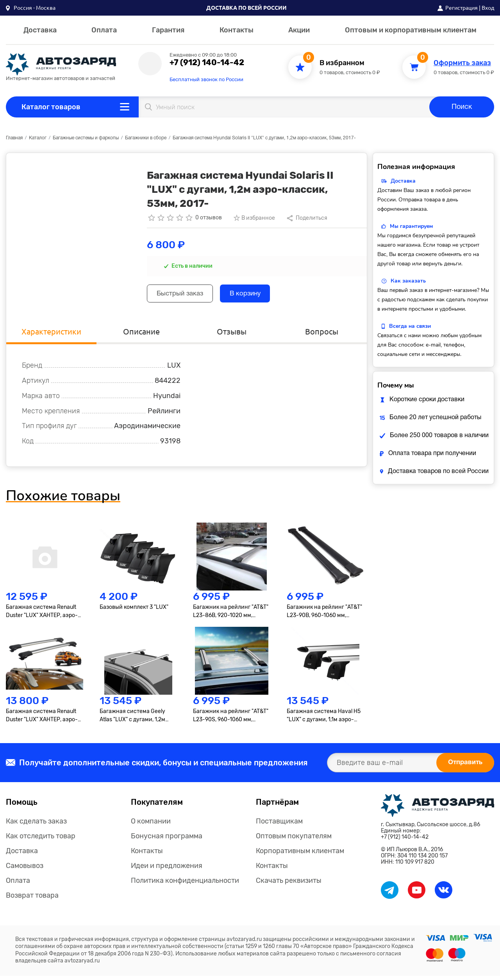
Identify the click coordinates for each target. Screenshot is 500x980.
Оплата (104, 30)
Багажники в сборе (146, 138)
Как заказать (408, 281)
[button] (31, 8)
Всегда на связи (410, 326)
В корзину (257, 295)
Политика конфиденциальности (185, 885)
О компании (151, 825)
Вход (488, 8)
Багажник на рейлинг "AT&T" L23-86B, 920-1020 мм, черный (231, 615)
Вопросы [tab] (322, 334)
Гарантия (168, 30)
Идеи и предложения (167, 870)
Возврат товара (32, 900)
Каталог (38, 138)
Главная (14, 138)
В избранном (342, 63)
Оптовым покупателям (294, 840)
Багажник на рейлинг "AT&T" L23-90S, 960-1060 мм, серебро (231, 720)
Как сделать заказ (36, 825)
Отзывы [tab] (232, 334)
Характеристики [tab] (51, 334)
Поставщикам (279, 825)
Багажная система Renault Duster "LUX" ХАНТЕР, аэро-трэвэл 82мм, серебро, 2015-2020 (44, 615)
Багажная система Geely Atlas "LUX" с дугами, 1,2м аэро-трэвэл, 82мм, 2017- (133, 720)
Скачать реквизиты (289, 885)
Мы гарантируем (411, 226)
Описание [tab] (141, 334)
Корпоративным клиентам (300, 855)
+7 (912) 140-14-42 (207, 62)
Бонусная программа (167, 840)
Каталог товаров (51, 107)
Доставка (40, 30)
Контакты (237, 30)
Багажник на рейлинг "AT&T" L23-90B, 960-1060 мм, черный (324, 615)
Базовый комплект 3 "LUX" (134, 611)
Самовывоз (25, 870)
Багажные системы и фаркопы (86, 138)
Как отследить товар (41, 840)
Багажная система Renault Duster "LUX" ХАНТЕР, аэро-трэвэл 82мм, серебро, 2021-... (42, 720)
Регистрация (462, 8)
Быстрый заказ (184, 295)
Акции (299, 30)
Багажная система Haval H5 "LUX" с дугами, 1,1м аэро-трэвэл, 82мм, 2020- (324, 720)
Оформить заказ (462, 63)
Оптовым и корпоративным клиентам (411, 30)
